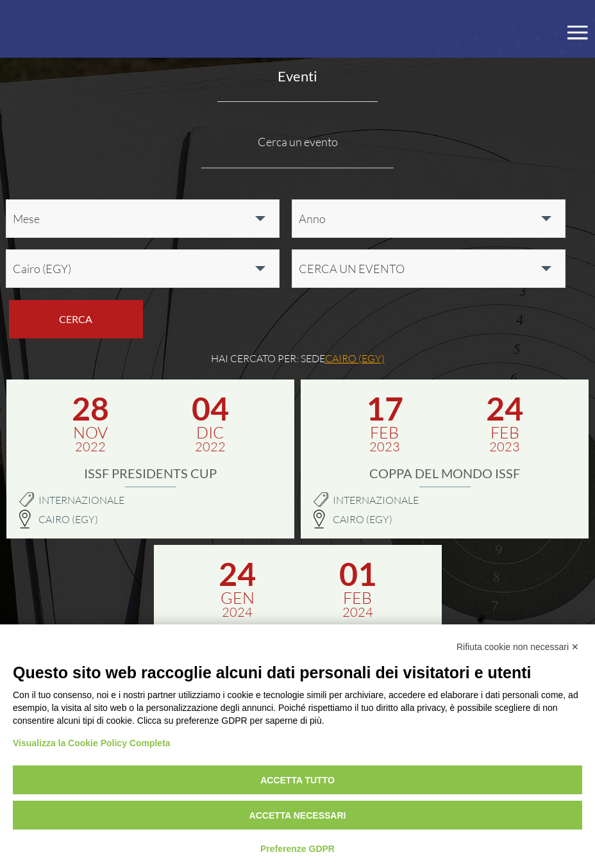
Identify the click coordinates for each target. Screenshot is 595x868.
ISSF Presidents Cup (150, 473)
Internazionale (81, 500)
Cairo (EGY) (68, 519)
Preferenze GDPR (297, 849)
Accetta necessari (298, 815)
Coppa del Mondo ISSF (445, 473)
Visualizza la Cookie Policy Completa (92, 743)
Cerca (76, 319)
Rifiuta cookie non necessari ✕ (518, 647)
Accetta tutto (297, 780)
